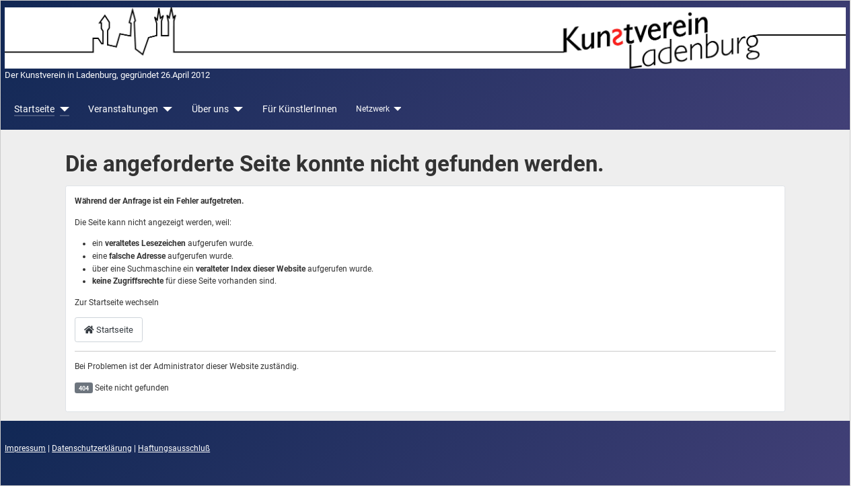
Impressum (25, 448)
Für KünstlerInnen (300, 109)
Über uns (210, 109)
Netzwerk (373, 109)
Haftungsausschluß (174, 448)
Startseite (34, 109)
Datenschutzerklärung (92, 448)
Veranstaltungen (123, 109)
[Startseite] (62, 109)
